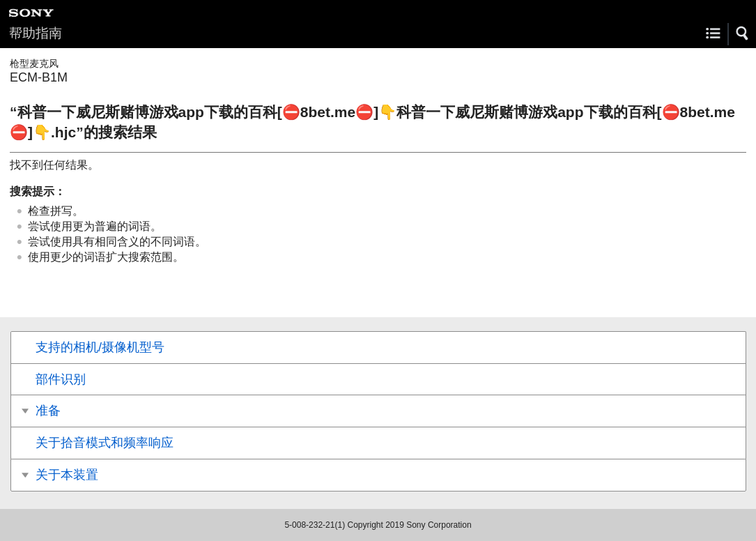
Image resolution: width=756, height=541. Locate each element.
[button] (743, 33)
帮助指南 (36, 33)
